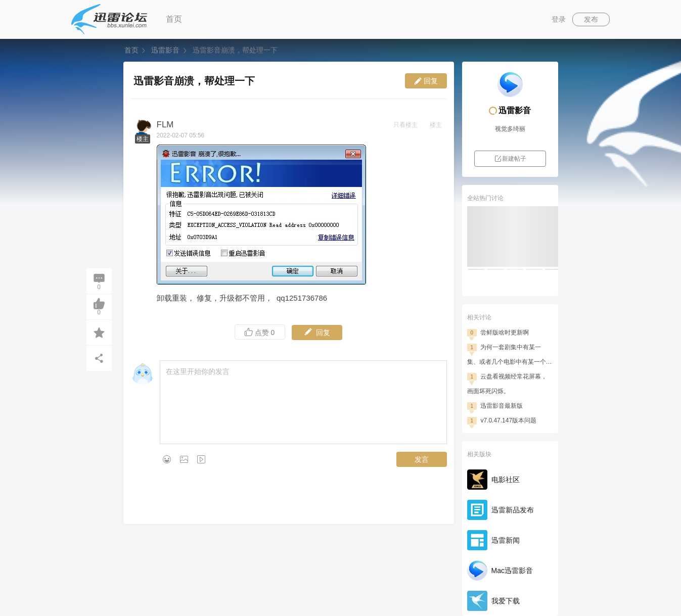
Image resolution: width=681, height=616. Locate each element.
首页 (174, 19)
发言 (422, 459)
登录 (559, 19)
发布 (591, 19)
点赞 (260, 332)
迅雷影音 (165, 50)
